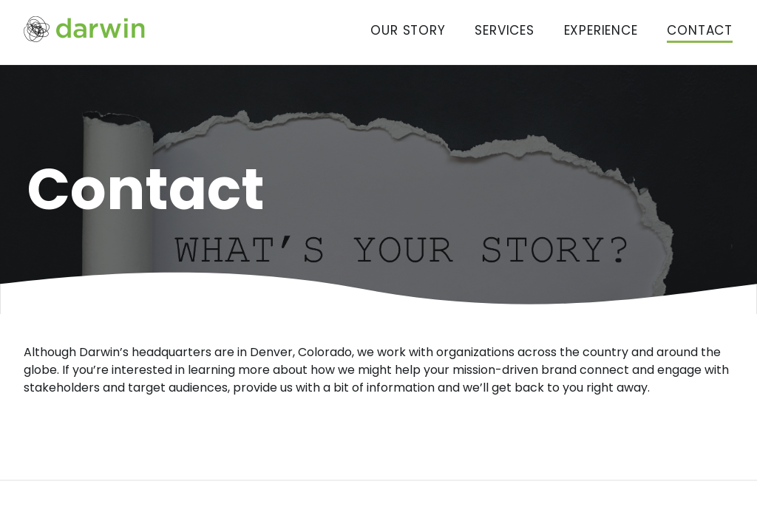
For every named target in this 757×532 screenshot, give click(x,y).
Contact (700, 30)
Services (504, 30)
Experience (601, 30)
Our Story (408, 30)
